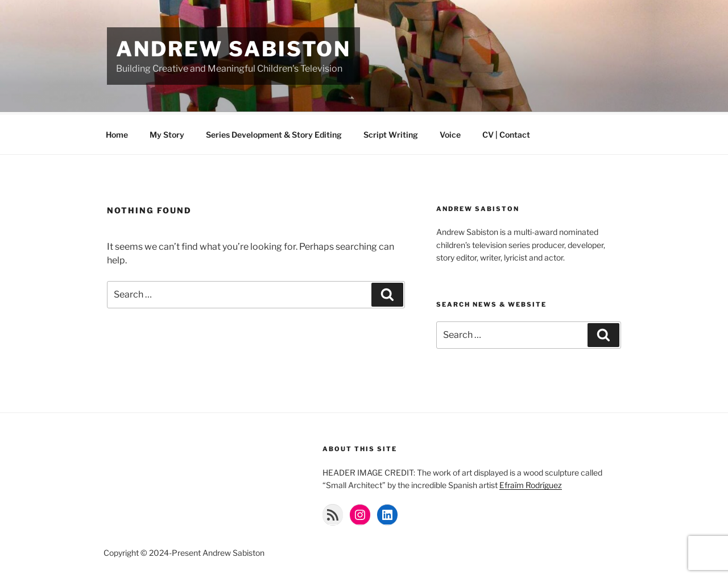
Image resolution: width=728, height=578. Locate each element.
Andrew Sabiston (233, 49)
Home (117, 133)
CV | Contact (506, 133)
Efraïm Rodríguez (531, 483)
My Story (167, 133)
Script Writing (391, 133)
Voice (450, 133)
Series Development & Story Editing (274, 133)
